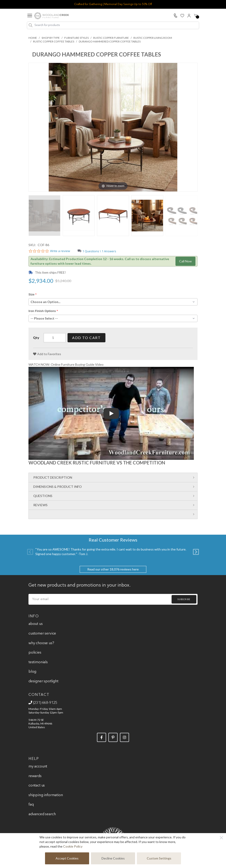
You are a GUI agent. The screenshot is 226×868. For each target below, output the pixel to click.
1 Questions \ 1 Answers (99, 251)
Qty (36, 338)
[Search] (31, 25)
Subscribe (184, 599)
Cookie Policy (73, 846)
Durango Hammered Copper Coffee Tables (110, 41)
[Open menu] (30, 16)
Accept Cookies (67, 858)
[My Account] (189, 16)
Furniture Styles (76, 38)
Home (33, 38)
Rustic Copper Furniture (111, 38)
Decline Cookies (113, 858)
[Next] (196, 552)
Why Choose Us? (41, 643)
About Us (36, 624)
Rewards (35, 776)
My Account (38, 767)
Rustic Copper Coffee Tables (54, 41)
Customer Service (42, 634)
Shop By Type (51, 38)
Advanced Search (42, 814)
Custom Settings (159, 858)
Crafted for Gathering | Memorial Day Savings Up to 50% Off (113, 4)
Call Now (185, 261)
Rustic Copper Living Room (153, 38)
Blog (32, 672)
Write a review (60, 251)
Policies (35, 653)
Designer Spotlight (43, 681)
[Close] (221, 838)
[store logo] (52, 16)
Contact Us (37, 786)
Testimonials (38, 662)
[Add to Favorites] (47, 354)
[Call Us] (175, 16)
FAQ (31, 805)
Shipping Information (46, 795)
